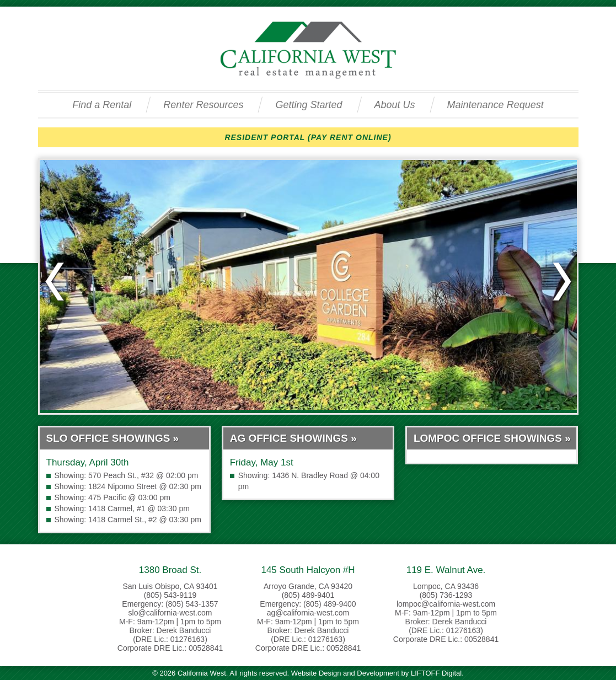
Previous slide (55, 282)
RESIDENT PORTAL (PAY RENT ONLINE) (308, 137)
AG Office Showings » (293, 438)
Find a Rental (102, 105)
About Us (395, 105)
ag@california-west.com (308, 613)
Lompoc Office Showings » (492, 438)
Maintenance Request (496, 105)
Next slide (561, 282)
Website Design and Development (345, 673)
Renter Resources (203, 105)
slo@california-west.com (170, 613)
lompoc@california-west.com (446, 604)
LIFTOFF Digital (436, 673)
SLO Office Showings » (113, 438)
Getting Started (309, 105)
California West (308, 50)
